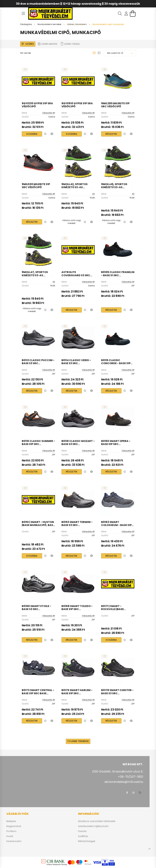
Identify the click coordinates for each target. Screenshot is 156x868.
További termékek (78, 741)
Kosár (10, 836)
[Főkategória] (26, 24)
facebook (127, 793)
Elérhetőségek (87, 841)
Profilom (11, 831)
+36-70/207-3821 (130, 777)
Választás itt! (49, 113)
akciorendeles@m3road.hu (124, 782)
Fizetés (82, 831)
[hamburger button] (23, 14)
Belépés (11, 821)
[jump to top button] (149, 848)
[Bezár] (152, 4)
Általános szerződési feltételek (97, 821)
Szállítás (83, 836)
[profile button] (126, 14)
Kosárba (32, 134)
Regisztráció (14, 826)
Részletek (111, 134)
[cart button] (133, 14)
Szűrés (30, 44)
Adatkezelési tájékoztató (93, 826)
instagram (133, 793)
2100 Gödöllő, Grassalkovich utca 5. (118, 771)
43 (93, 194)
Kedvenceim (14, 841)
